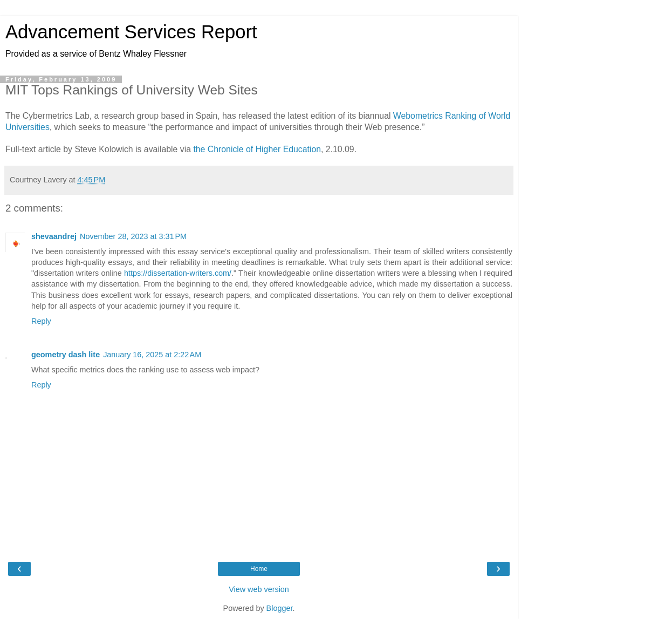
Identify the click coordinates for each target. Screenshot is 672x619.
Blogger (280, 608)
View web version (259, 589)
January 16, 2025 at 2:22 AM (152, 355)
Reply (41, 321)
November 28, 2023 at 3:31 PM (133, 236)
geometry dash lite (66, 355)
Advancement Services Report (131, 32)
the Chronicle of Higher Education (257, 149)
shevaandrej (54, 236)
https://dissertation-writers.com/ (178, 273)
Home (259, 569)
